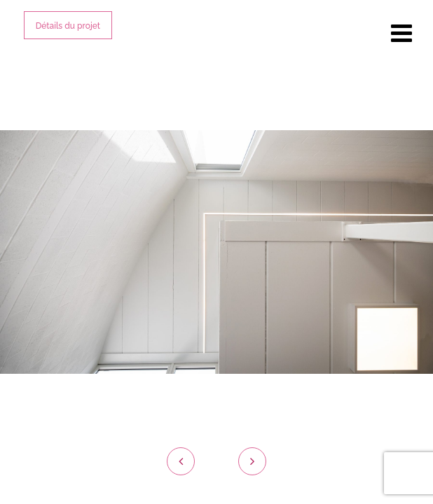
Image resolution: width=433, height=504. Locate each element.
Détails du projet (68, 26)
